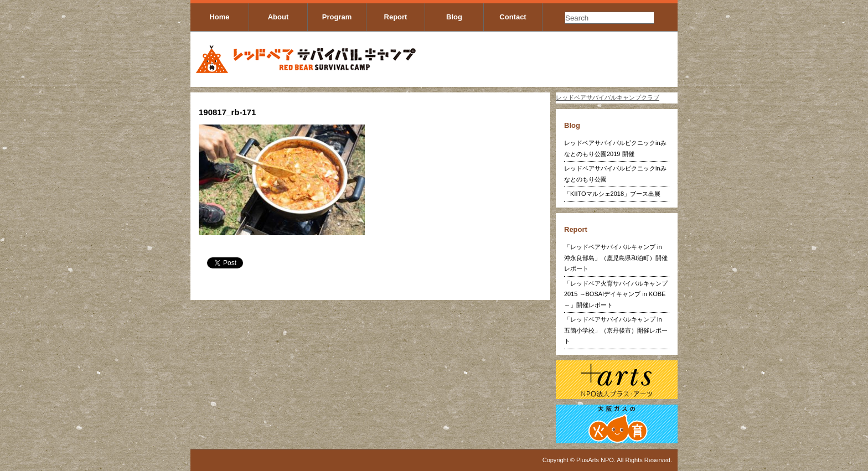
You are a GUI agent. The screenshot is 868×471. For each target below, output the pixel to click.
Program (337, 17)
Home (219, 17)
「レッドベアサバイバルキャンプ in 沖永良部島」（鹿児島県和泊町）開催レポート (616, 258)
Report (396, 17)
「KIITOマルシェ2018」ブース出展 (612, 194)
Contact (513, 17)
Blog (454, 17)
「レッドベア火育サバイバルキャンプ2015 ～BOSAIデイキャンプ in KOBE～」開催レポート (616, 294)
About (278, 17)
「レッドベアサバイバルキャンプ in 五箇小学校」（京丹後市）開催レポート (616, 330)
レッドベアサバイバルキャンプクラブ (608, 97)
